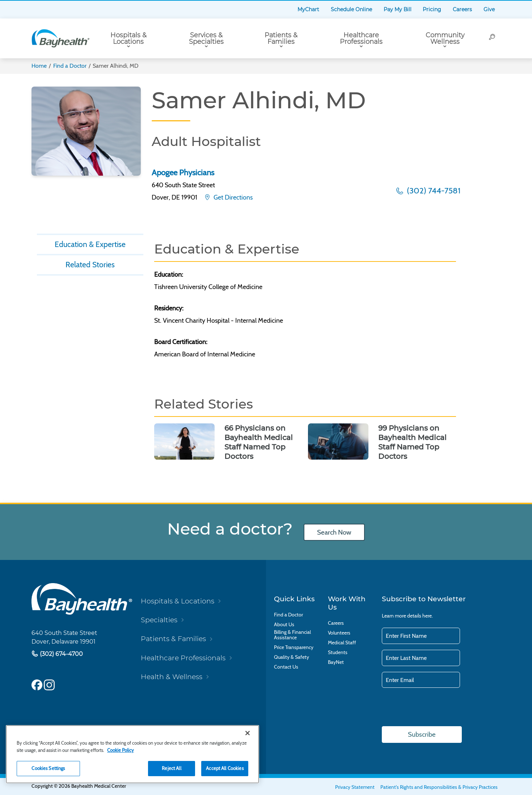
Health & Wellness (172, 677)
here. (428, 616)
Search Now (334, 532)
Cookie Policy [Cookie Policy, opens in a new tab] (121, 750)
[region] (132, 754)
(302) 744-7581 (433, 191)
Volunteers (339, 633)
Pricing (432, 9)
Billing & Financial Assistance (292, 635)
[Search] (492, 38)
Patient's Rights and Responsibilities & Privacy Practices (439, 787)
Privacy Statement (355, 787)
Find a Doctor (70, 66)
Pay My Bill (398, 9)
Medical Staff (342, 643)
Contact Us (286, 667)
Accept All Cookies (225, 768)
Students (338, 652)
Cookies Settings (48, 768)
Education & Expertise (90, 245)
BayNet (336, 662)
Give (489, 9)
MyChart (308, 9)
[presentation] (437, 708)
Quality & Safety (292, 657)
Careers (462, 9)
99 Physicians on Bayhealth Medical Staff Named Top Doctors (412, 442)
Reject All (171, 768)
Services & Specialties (206, 38)
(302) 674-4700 (61, 654)
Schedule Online (351, 9)
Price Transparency (294, 647)
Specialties (159, 620)
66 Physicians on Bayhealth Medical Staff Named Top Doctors (259, 442)
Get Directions (232, 197)
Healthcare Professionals (361, 38)
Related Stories (90, 266)
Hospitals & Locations (128, 38)
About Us (284, 625)
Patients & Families (281, 38)
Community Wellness (445, 38)
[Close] (248, 733)
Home (39, 66)
